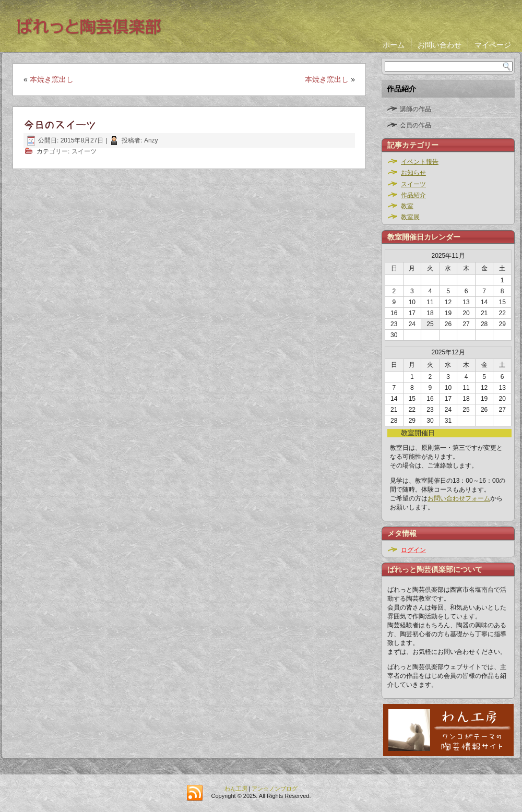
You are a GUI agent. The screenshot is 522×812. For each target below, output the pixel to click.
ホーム (394, 45)
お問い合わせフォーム (459, 498)
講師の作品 (416, 109)
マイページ (493, 45)
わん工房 (236, 789)
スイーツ (84, 151)
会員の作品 (416, 125)
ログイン (413, 550)
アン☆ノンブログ (275, 789)
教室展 (410, 217)
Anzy (151, 140)
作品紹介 (413, 195)
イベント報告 (420, 162)
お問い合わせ (440, 45)
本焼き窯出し (52, 79)
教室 (407, 206)
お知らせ (413, 173)
